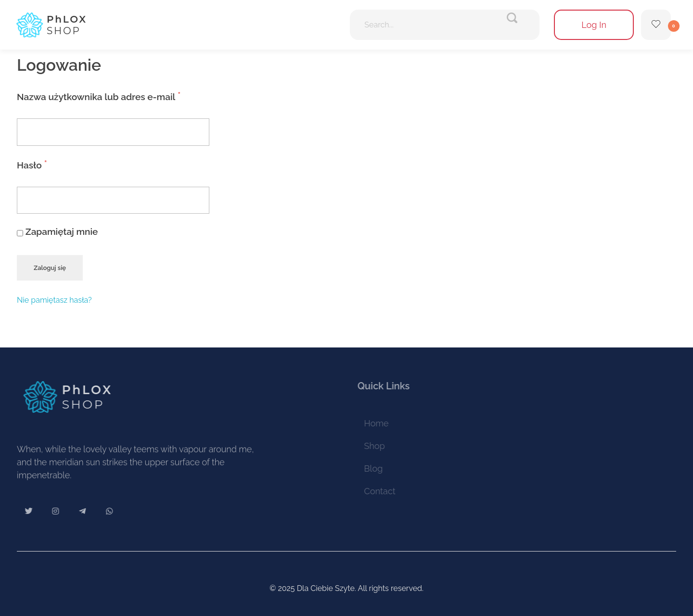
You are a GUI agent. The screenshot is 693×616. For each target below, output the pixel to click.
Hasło (57, 162)
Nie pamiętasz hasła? (54, 300)
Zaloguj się (50, 268)
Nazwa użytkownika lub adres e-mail (123, 94)
